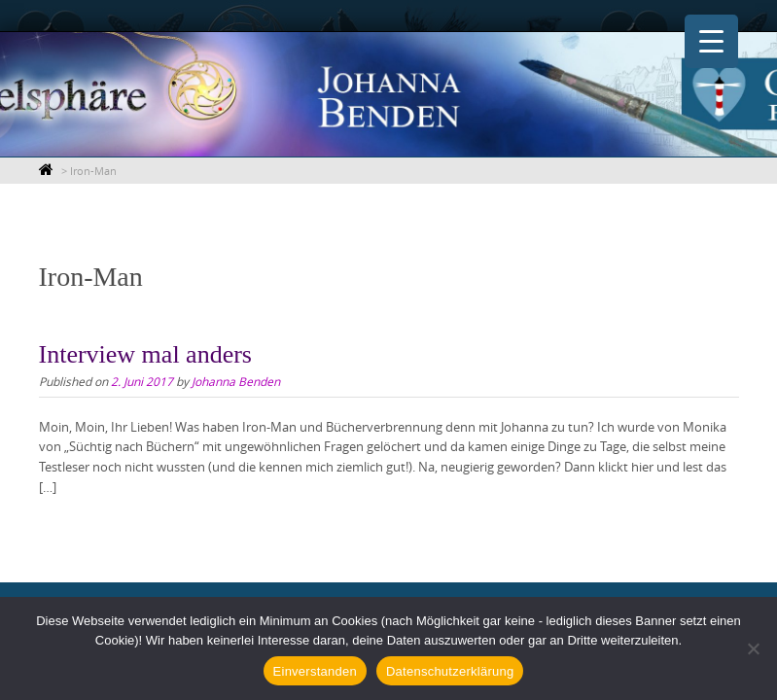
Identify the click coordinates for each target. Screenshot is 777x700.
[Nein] (753, 648)
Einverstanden (315, 671)
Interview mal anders (145, 354)
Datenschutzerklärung (450, 671)
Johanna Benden (236, 381)
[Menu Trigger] (711, 41)
